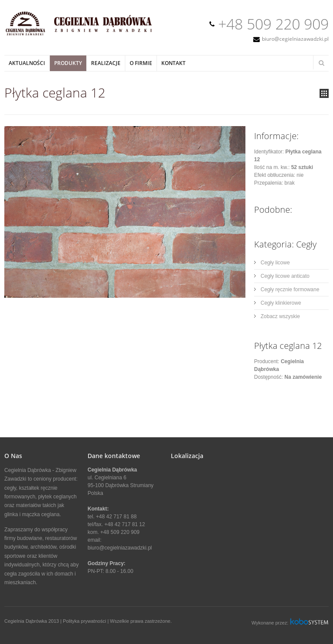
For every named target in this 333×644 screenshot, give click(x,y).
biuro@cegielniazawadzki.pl (295, 39)
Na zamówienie (303, 377)
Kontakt (173, 63)
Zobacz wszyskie (280, 316)
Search (321, 63)
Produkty (68, 63)
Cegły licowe (275, 263)
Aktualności (27, 63)
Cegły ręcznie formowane (290, 289)
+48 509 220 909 (273, 24)
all (324, 93)
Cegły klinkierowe (281, 303)
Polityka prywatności (85, 621)
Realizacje (106, 63)
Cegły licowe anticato (285, 276)
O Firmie (141, 63)
